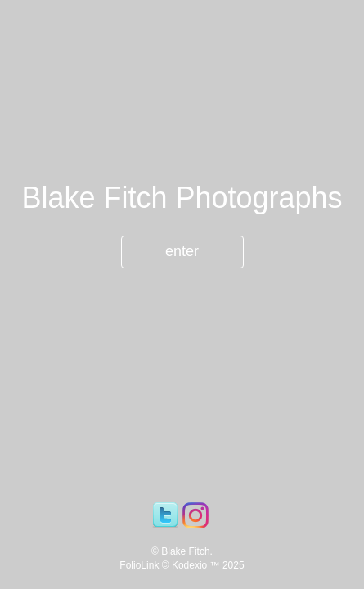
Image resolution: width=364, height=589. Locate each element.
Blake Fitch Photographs (182, 198)
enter (182, 251)
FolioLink (139, 565)
